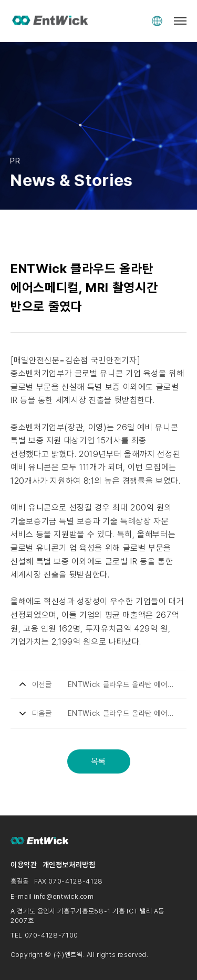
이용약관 (24, 865)
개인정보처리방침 (69, 865)
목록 (98, 761)
